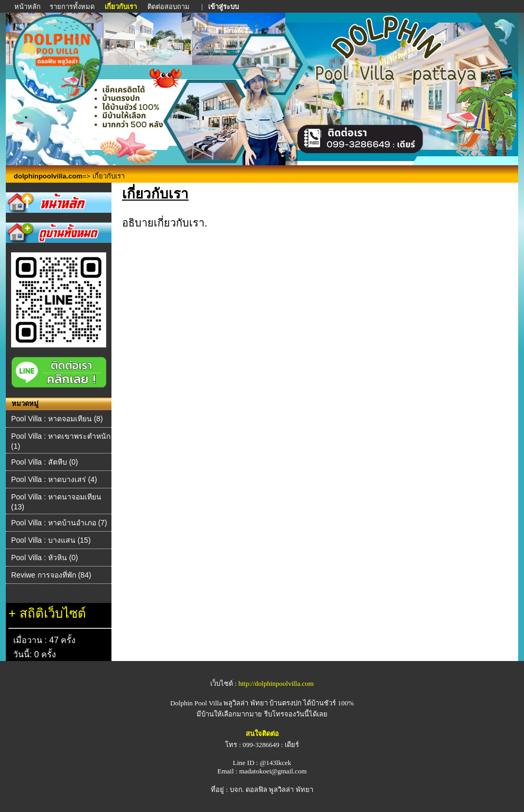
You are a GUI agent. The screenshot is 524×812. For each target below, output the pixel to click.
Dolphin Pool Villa (196, 703)
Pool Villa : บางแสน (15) (51, 540)
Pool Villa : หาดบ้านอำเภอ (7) (59, 523)
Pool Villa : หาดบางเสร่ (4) (54, 479)
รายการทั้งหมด (72, 7)
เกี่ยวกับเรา (121, 7)
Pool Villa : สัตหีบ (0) (45, 462)
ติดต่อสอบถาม (169, 7)
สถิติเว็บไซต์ (53, 613)
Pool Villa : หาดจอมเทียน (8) (57, 419)
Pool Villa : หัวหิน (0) (45, 558)
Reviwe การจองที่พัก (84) (51, 575)
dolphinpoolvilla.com (48, 176)
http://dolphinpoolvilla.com (276, 683)
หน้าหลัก (28, 7)
